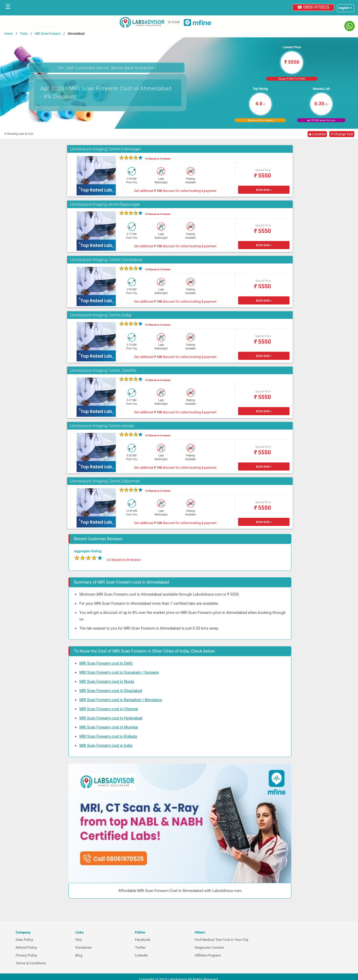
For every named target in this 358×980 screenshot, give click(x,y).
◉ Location (317, 134)
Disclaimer (83, 947)
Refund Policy (26, 947)
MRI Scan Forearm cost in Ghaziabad (111, 691)
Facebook (143, 940)
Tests (24, 34)
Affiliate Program (208, 955)
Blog (79, 955)
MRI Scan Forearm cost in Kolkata (108, 736)
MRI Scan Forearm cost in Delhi (106, 663)
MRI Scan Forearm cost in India (106, 746)
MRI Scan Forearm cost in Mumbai (109, 727)
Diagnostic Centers (209, 947)
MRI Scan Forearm (48, 34)
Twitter (140, 947)
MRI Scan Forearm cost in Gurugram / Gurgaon (119, 672)
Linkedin (142, 955)
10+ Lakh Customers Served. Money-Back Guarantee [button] (107, 67)
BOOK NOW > (264, 190)
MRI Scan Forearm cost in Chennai (108, 709)
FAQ (78, 940)
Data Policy (24, 940)
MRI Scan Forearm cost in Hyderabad (111, 718)
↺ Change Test (342, 134)
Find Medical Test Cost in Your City (221, 940)
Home (8, 34)
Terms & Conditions (31, 963)
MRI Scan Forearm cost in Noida (107, 682)
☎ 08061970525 (313, 7)
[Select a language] (345, 8)
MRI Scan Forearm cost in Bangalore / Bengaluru (120, 700)
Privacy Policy (26, 955)
